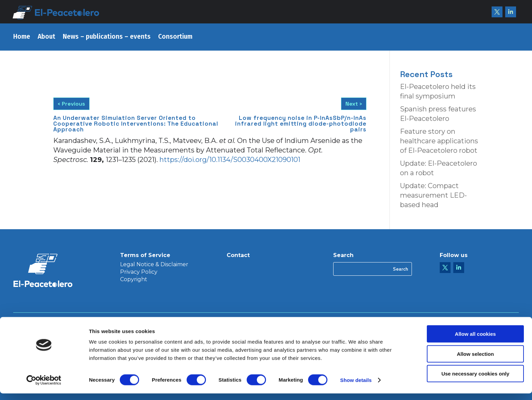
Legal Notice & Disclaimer (154, 265)
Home (22, 37)
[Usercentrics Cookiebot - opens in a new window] (44, 387)
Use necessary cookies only (475, 380)
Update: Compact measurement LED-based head (433, 195)
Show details (356, 387)
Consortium (175, 37)
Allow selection (475, 360)
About (46, 37)
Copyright (134, 280)
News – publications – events (107, 37)
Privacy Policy (139, 272)
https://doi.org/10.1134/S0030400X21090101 (230, 159)
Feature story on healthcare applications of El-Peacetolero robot (439, 141)
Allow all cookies (476, 340)
